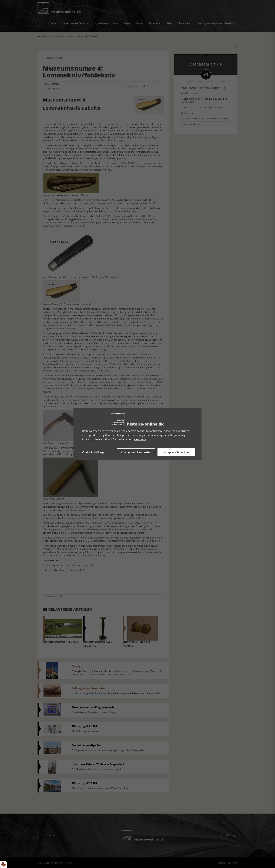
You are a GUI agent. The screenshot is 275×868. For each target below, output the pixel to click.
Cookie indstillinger (94, 452)
